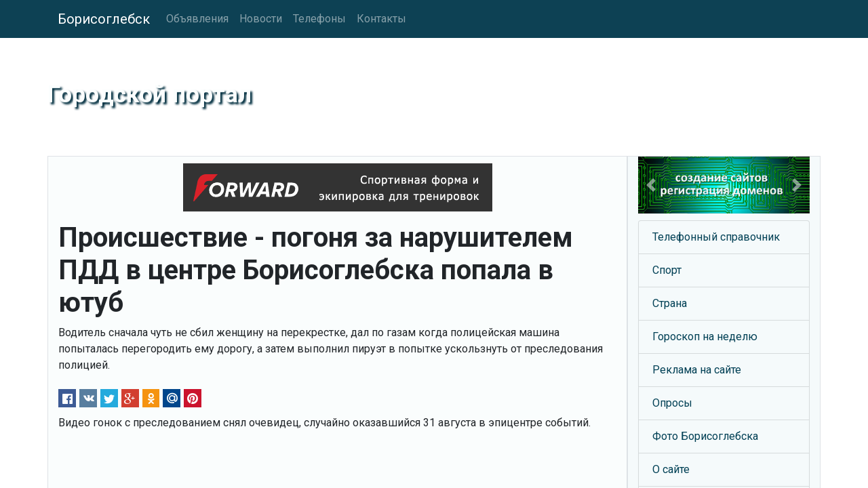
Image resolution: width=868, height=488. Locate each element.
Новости (261, 19)
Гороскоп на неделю (705, 337)
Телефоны (319, 19)
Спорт (667, 270)
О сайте (671, 469)
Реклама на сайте (697, 370)
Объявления (197, 19)
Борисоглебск (104, 19)
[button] (651, 185)
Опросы (672, 403)
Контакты (381, 19)
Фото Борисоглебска (705, 436)
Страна (670, 303)
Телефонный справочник (716, 237)
